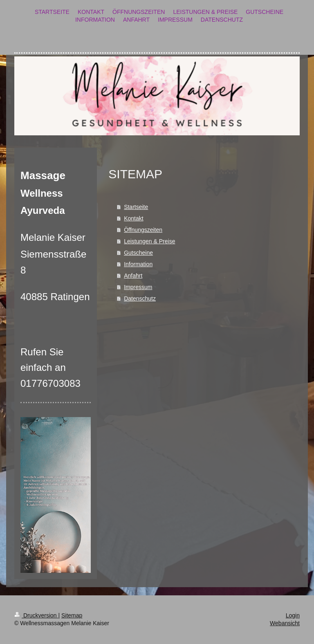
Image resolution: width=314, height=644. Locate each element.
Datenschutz (140, 298)
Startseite (136, 207)
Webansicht (285, 623)
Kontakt (133, 218)
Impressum (138, 287)
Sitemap (72, 615)
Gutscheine (138, 253)
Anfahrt (133, 276)
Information (138, 264)
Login (293, 615)
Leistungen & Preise (149, 241)
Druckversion (36, 615)
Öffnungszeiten (143, 230)
